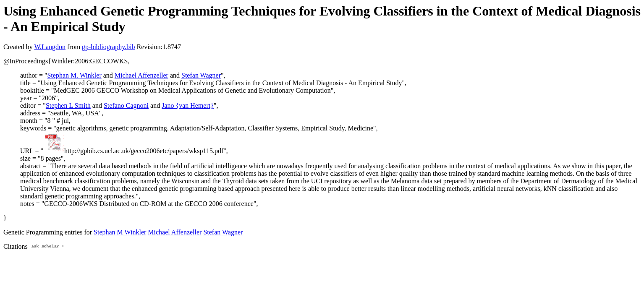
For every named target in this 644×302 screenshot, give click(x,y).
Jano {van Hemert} (188, 105)
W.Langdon (50, 47)
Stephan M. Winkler (74, 75)
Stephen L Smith (68, 105)
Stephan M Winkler (120, 232)
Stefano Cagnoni (126, 105)
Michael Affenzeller (141, 75)
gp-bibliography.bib (109, 47)
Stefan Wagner (201, 75)
